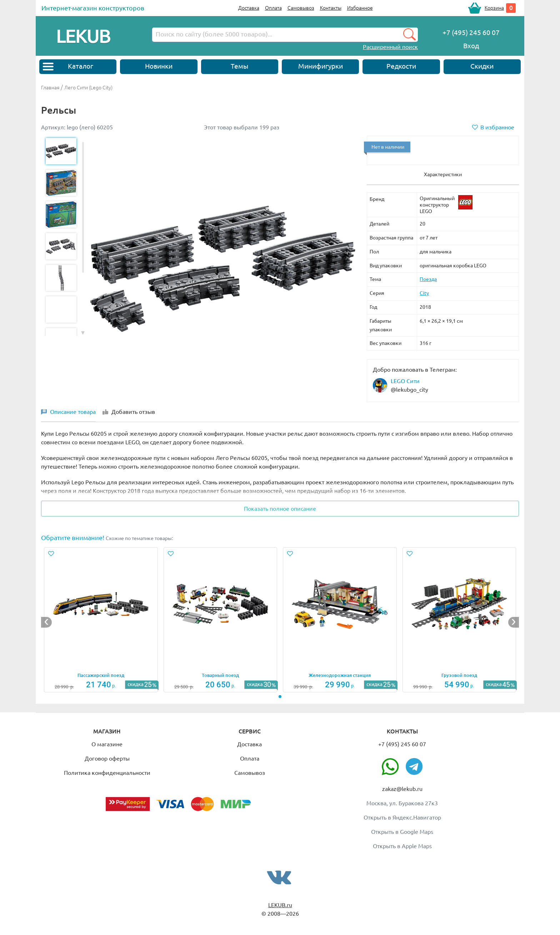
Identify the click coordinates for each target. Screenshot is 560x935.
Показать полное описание (280, 509)
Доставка (249, 8)
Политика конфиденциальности (107, 773)
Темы (239, 66)
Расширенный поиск (390, 47)
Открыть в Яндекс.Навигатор (402, 817)
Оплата (273, 8)
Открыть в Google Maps (402, 832)
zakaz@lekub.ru (402, 789)
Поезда (428, 279)
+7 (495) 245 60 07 (402, 744)
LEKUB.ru (280, 905)
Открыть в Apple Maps (402, 846)
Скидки (482, 66)
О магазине (107, 744)
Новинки (159, 66)
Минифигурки (321, 66)
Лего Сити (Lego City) (88, 88)
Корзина (494, 8)
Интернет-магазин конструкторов (93, 8)
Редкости (401, 66)
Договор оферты (107, 758)
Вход (471, 46)
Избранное (360, 8)
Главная (50, 88)
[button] (83, 332)
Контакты (331, 8)
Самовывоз (301, 8)
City (424, 293)
